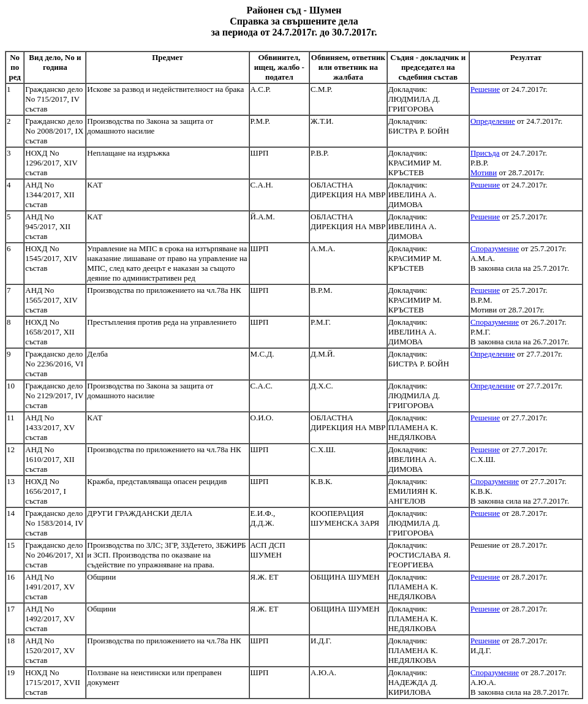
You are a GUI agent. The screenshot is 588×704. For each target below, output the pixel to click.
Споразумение (495, 248)
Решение (485, 89)
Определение (493, 121)
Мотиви (484, 172)
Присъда (485, 153)
